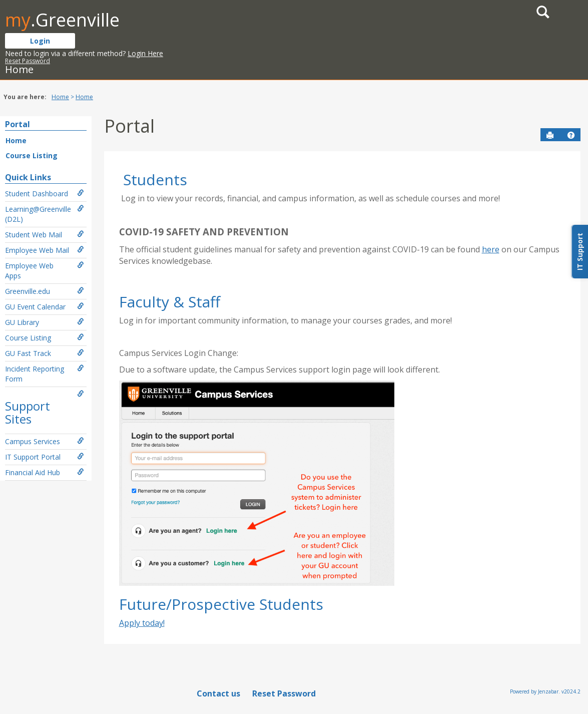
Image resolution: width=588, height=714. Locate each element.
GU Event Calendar (45, 307)
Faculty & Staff (170, 302)
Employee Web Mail (45, 250)
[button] (571, 135)
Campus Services (45, 441)
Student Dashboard (45, 194)
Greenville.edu (45, 291)
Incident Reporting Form (45, 374)
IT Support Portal (45, 457)
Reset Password (28, 61)
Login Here (145, 53)
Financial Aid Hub (45, 472)
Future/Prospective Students (221, 604)
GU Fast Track (45, 353)
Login (40, 41)
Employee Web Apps (45, 271)
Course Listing (32, 155)
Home (60, 97)
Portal (18, 124)
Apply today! (142, 623)
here (491, 249)
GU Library (45, 322)
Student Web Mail (45, 235)
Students (155, 180)
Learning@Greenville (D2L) (45, 214)
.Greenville (62, 20)
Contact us (218, 693)
